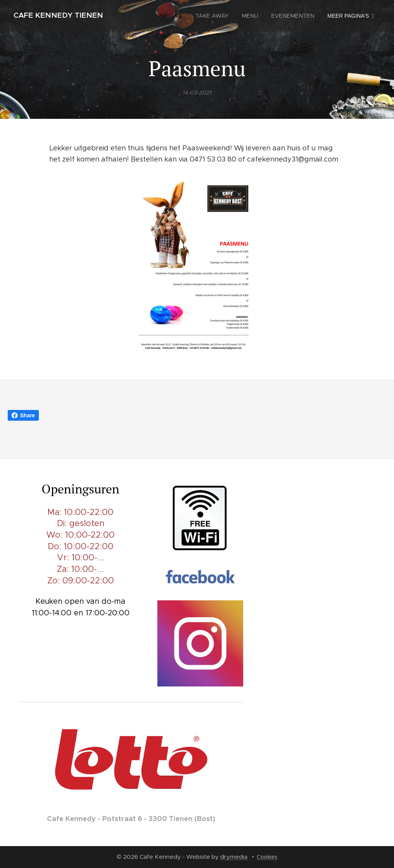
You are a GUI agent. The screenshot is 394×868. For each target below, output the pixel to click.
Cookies (267, 857)
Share (23, 415)
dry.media (234, 857)
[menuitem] (177, 16)
